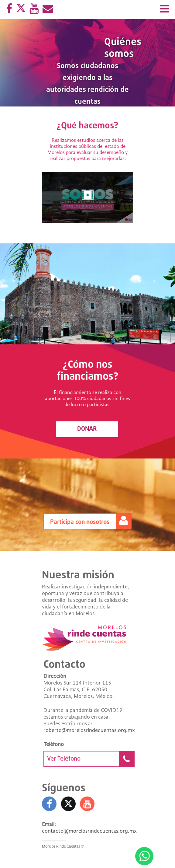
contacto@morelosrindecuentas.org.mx (89, 831)
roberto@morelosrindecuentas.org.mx (89, 730)
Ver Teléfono (91, 759)
